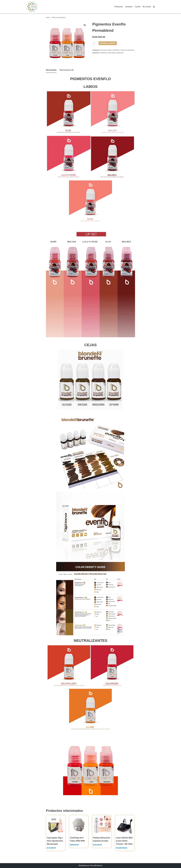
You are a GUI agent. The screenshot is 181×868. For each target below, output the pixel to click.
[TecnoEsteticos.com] (38, 7)
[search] (154, 7)
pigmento (120, 53)
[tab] (51, 70)
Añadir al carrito (108, 43)
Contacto (129, 7)
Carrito (138, 7)
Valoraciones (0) (67, 70)
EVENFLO (103, 53)
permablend (112, 53)
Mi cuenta (147, 7)
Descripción (51, 70)
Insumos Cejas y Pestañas (110, 50)
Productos (119, 7)
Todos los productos (59, 17)
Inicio (48, 17)
